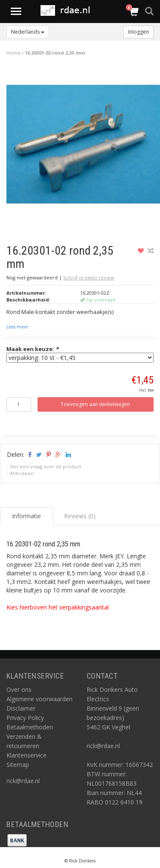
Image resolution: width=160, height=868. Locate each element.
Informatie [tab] (26, 516)
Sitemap (18, 765)
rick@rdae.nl (23, 781)
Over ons (19, 689)
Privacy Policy (25, 718)
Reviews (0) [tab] (80, 516)
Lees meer (17, 327)
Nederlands (28, 32)
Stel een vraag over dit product (45, 466)
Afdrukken (22, 473)
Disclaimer (21, 708)
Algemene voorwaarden (39, 699)
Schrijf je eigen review (89, 277)
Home (13, 53)
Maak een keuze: (32, 349)
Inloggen (138, 32)
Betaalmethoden (30, 727)
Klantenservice (26, 755)
